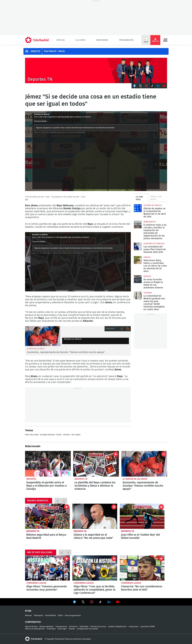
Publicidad (84, 627)
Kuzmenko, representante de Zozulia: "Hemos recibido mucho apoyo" (66, 352)
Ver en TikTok (100, 602)
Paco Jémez (76, 435)
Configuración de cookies (87, 629)
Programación (126, 40)
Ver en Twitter (83, 602)
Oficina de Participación (35, 629)
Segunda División (47, 435)
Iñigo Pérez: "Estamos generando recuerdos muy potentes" (47, 568)
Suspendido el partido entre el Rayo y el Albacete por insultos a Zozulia (48, 464)
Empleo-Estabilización (117, 627)
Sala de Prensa (31, 627)
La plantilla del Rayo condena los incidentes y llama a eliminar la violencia (96, 464)
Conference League (36, 583)
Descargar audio (122, 329)
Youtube (164, 86)
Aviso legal (62, 629)
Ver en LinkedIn (109, 602)
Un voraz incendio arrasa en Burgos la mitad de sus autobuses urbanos (138, 279)
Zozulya (43, 336)
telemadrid (34, 639)
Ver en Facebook (74, 602)
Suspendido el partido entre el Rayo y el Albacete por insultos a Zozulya (46, 486)
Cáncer (147, 257)
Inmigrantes (150, 222)
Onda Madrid (102, 40)
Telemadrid (38, 615)
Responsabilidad (46, 627)
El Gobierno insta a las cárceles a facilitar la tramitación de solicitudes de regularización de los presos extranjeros (138, 225)
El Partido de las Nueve (135, 479)
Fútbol (59, 435)
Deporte (67, 435)
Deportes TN (81, 479)
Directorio (73, 627)
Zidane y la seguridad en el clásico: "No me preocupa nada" (95, 516)
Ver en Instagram (92, 602)
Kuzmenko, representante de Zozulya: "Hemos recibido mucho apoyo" (143, 486)
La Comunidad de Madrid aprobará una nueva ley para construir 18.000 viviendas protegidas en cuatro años (138, 296)
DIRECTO (35, 51)
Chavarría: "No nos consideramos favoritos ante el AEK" (142, 568)
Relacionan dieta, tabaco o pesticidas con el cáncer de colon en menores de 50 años (138, 260)
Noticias (61, 40)
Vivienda (148, 293)
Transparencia (61, 627)
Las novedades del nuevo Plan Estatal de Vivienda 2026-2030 (138, 246)
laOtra (60, 615)
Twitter (140, 86)
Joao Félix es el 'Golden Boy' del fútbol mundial (142, 516)
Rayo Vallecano (32, 435)
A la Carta (80, 40)
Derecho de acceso (98, 627)
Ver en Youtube (118, 602)
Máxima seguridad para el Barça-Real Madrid (47, 516)
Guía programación (73, 615)
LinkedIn (158, 86)
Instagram (146, 86)
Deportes (31, 479)
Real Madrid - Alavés (55, 51)
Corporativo (33, 622)
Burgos (147, 276)
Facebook (134, 86)
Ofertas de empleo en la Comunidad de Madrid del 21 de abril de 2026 (138, 208)
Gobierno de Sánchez (154, 244)
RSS (128, 329)
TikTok (152, 86)
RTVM (28, 611)
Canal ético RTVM (147, 627)
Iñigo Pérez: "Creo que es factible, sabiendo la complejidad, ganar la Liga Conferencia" (95, 568)
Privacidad (51, 629)
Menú (165, 40)
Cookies (72, 629)
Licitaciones (134, 627)
